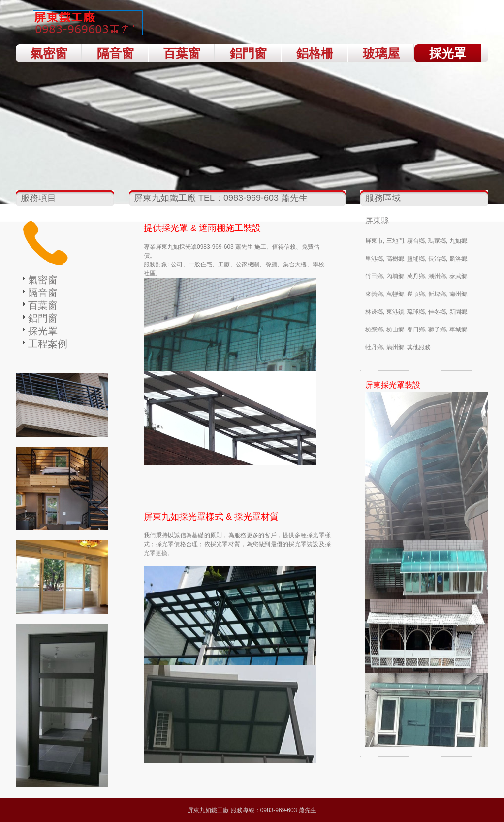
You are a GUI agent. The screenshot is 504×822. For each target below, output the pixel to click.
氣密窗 (49, 53)
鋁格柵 (315, 53)
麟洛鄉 (458, 259)
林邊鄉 (374, 312)
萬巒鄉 (395, 294)
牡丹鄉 (374, 347)
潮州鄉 (437, 276)
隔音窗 (115, 53)
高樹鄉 (395, 259)
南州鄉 (458, 294)
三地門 (395, 241)
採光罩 (448, 53)
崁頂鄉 (416, 294)
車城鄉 (458, 329)
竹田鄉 (374, 276)
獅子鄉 (437, 329)
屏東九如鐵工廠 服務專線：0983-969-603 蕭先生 (252, 810)
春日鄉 (416, 329)
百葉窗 (182, 53)
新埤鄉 (437, 294)
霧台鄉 (416, 241)
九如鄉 (458, 241)
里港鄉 (374, 259)
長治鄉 (437, 259)
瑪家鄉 (437, 241)
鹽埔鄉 (416, 259)
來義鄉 (374, 294)
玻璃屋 (381, 53)
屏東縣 (377, 220)
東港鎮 (395, 312)
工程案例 (48, 344)
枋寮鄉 (374, 329)
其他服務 (419, 347)
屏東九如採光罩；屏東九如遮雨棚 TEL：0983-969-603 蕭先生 (90, 25)
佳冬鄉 (437, 312)
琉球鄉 (416, 312)
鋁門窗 (248, 53)
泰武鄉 (458, 276)
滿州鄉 (395, 347)
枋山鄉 (395, 329)
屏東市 (374, 241)
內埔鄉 (395, 276)
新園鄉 (458, 312)
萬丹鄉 (416, 276)
